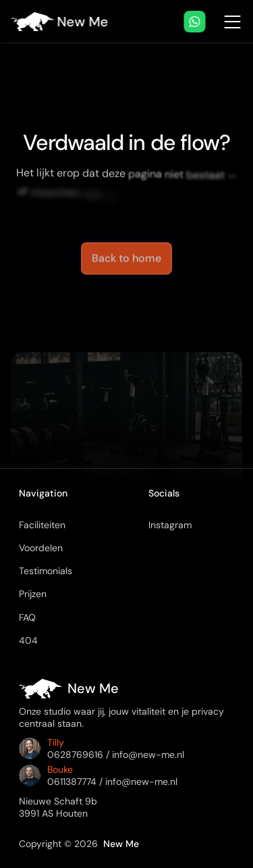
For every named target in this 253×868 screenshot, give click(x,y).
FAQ (27, 617)
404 (28, 640)
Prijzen (33, 594)
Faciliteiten (42, 525)
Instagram (170, 525)
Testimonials (46, 571)
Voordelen (41, 548)
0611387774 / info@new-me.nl (112, 782)
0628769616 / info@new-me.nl (116, 755)
